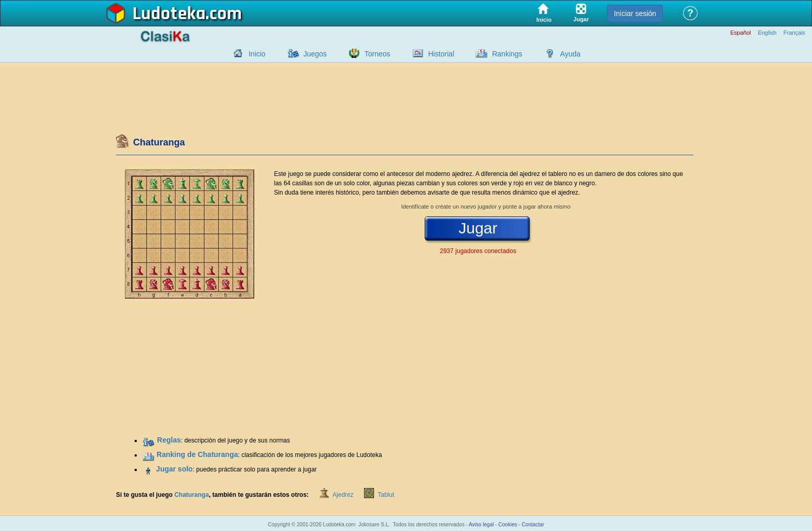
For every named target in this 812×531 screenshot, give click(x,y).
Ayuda (570, 54)
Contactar (533, 525)
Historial (441, 54)
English (767, 33)
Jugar (478, 228)
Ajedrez (343, 495)
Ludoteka (169, 14)
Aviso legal (481, 525)
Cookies (508, 525)
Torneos (378, 54)
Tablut (386, 495)
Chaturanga (192, 495)
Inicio (257, 54)
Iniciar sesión (635, 13)
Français (794, 33)
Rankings (507, 54)
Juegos (315, 54)
